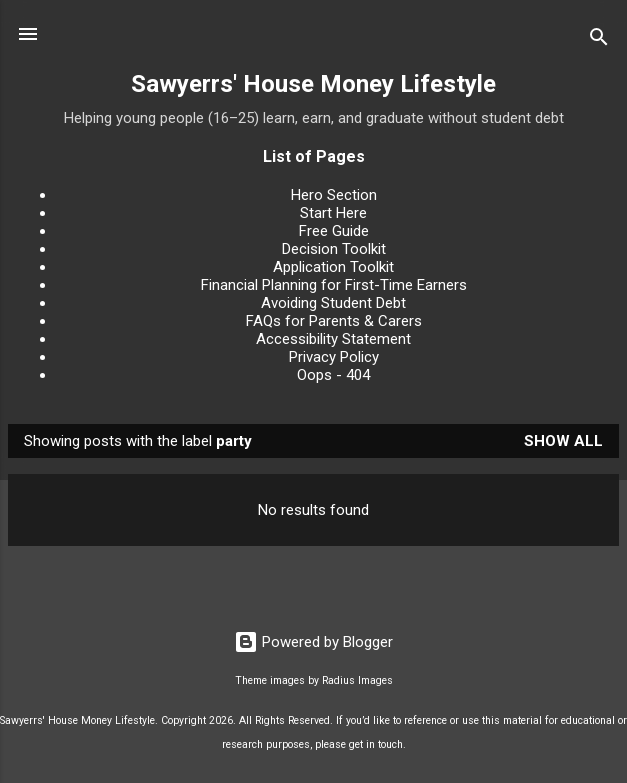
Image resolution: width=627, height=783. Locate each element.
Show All (563, 441)
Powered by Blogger (313, 642)
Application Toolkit (333, 267)
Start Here (333, 213)
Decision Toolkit (334, 249)
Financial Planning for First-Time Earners (334, 285)
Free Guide (334, 231)
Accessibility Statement (333, 339)
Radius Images (357, 680)
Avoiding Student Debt (333, 303)
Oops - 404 (333, 375)
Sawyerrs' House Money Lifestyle (313, 84)
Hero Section (334, 195)
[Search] (599, 40)
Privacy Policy (334, 357)
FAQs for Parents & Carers (334, 321)
